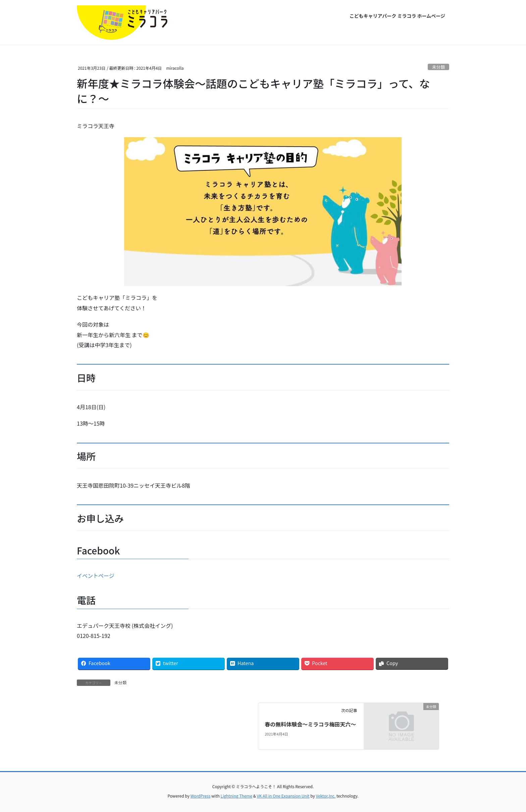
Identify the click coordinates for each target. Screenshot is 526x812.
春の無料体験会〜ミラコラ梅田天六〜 (310, 724)
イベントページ (96, 576)
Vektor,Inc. (326, 796)
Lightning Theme (236, 796)
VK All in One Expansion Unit (283, 796)
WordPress (201, 796)
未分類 (438, 67)
